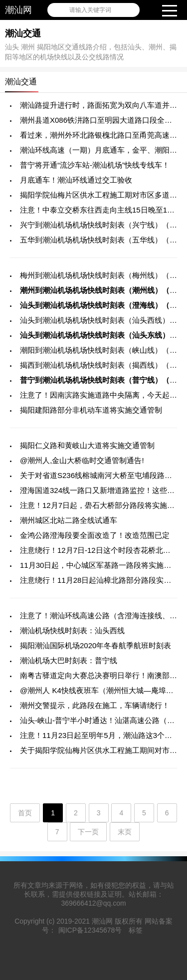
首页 (25, 813)
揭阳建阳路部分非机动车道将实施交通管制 (91, 410)
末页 (125, 832)
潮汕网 (18, 10)
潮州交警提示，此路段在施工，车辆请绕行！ (95, 705)
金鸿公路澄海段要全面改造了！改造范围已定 (95, 535)
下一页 (88, 832)
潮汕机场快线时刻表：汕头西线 (72, 630)
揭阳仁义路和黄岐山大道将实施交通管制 (87, 445)
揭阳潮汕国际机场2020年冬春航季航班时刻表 (95, 645)
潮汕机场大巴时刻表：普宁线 (69, 660)
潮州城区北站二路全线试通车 (69, 520)
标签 (136, 930)
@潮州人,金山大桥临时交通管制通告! (82, 460)
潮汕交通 (23, 33)
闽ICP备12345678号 (90, 930)
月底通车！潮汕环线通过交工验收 (76, 180)
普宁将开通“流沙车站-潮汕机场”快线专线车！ (95, 165)
